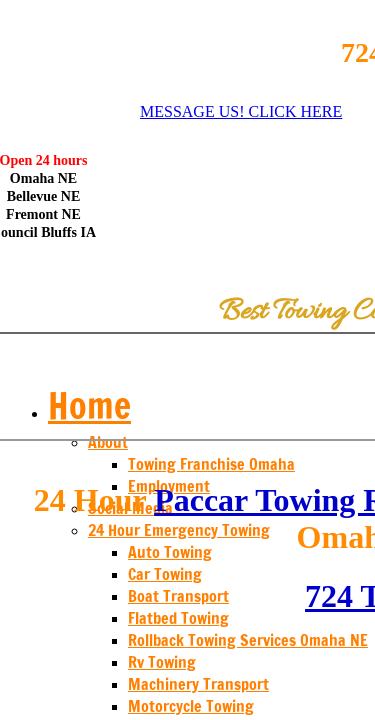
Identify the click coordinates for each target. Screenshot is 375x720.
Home (89, 405)
